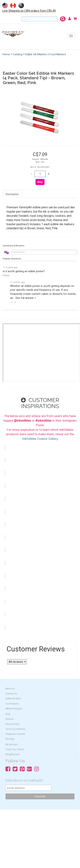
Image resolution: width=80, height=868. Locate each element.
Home (6, 54)
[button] (12, 302)
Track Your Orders (15, 749)
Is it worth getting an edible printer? (24, 271)
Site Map (10, 739)
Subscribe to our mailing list (24, 780)
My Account (12, 744)
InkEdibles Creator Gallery (40, 439)
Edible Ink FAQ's (14, 699)
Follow (6, 276)
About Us (10, 689)
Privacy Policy (13, 724)
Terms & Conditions (15, 729)
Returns (10, 719)
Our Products (12, 704)
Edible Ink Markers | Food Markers (46, 54)
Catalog (18, 54)
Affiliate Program (14, 709)
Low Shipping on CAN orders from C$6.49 (29, 11)
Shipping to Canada (15, 734)
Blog (8, 714)
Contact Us (11, 694)
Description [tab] (12, 194)
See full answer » (26, 298)
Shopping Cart (13, 754)
